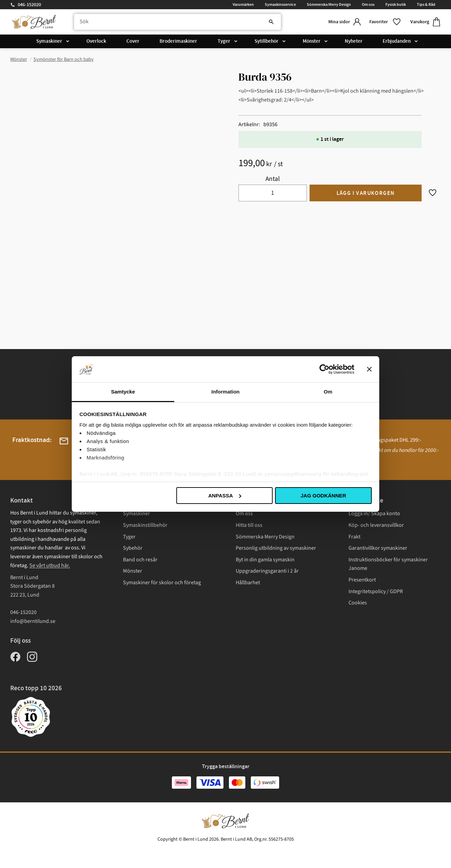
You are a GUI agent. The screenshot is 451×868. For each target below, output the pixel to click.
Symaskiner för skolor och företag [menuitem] (162, 583)
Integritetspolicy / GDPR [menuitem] (376, 591)
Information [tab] (226, 392)
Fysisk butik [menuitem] (396, 4)
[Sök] (266, 22)
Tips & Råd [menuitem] (426, 4)
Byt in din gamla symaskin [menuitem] (265, 560)
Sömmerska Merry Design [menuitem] (329, 4)
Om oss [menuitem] (368, 4)
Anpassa (224, 496)
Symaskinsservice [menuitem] (280, 4)
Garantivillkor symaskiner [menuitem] (378, 548)
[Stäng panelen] (369, 369)
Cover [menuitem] (133, 42)
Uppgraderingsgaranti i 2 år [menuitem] (267, 571)
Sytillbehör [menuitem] (266, 42)
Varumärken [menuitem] (243, 4)
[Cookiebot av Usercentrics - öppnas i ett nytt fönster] (324, 369)
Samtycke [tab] (123, 392)
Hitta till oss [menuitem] (249, 525)
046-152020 (29, 5)
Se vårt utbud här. (50, 565)
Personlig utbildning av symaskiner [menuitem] (276, 548)
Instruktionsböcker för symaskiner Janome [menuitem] (388, 564)
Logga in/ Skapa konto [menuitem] (374, 513)
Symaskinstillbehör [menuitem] (145, 525)
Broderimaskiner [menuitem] (178, 42)
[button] (384, 22)
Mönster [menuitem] (312, 42)
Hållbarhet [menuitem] (248, 583)
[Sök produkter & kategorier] (175, 22)
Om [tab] (328, 392)
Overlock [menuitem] (96, 42)
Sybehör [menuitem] (133, 548)
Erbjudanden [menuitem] (397, 42)
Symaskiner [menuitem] (49, 42)
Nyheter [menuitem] (354, 42)
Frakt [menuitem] (354, 537)
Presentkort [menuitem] (362, 580)
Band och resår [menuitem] (140, 560)
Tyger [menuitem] (224, 42)
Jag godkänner (323, 496)
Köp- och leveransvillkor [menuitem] (376, 525)
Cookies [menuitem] (358, 603)
